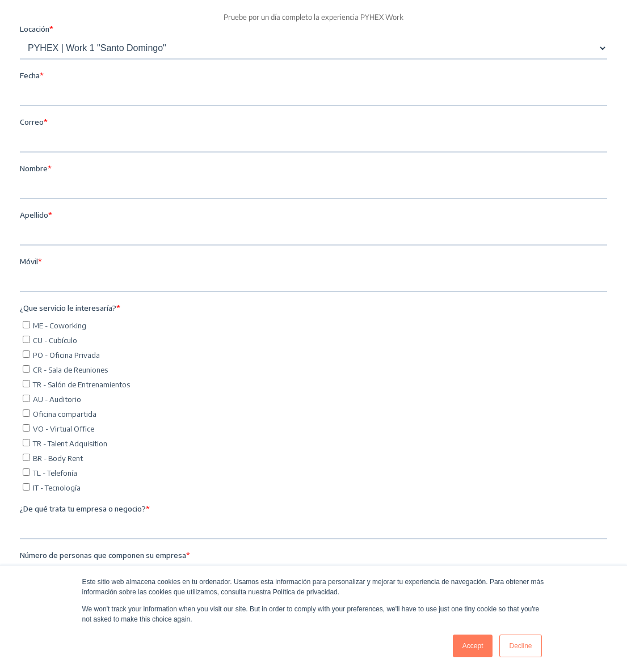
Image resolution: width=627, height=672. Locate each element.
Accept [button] (473, 646)
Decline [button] (520, 646)
